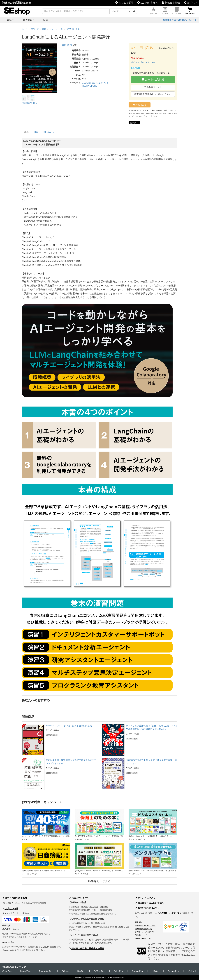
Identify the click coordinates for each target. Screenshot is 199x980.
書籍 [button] (9, 20)
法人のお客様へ (148, 3)
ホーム (25, 29)
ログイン (190, 3)
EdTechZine (99, 971)
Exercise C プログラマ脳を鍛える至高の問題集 (69, 726)
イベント (192, 971)
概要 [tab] (26, 132)
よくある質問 (124, 3)
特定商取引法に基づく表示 (145, 925)
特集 (46, 20)
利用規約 (138, 922)
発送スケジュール (79, 898)
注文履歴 (165, 11)
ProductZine (173, 971)
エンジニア (97, 83)
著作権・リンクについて (144, 932)
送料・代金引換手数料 (15, 898)
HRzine (156, 971)
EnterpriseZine (46, 971)
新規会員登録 (171, 3)
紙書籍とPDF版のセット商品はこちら (153, 94)
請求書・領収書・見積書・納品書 (86, 948)
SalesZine (119, 971)
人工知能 (86, 83)
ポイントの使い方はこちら (143, 62)
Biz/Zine (81, 971)
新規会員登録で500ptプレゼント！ (180, 20)
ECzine (65, 971)
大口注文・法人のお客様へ (149, 903)
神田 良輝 (67, 45)
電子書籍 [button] (28, 20)
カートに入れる (153, 79)
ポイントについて (145, 898)
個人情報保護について (143, 929)
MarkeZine (25, 971)
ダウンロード (177, 11)
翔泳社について (141, 935)
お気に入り (154, 11)
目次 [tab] (36, 132)
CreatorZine (138, 971)
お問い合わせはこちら (147, 908)
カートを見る (190, 11)
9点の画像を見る (29, 103)
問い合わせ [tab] (49, 132)
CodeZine (7, 971)
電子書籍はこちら (153, 87)
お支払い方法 (10, 909)
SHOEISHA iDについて (144, 938)
